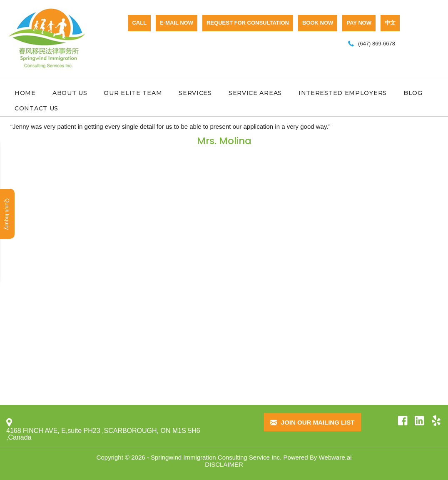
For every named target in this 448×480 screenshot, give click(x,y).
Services (195, 93)
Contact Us (36, 108)
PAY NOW (359, 23)
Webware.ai (335, 457)
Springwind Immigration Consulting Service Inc (215, 457)
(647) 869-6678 (377, 44)
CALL (139, 23)
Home (25, 93)
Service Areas (255, 93)
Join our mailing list (312, 423)
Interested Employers (343, 93)
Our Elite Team (133, 93)
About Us (70, 93)
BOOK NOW (318, 23)
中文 (390, 23)
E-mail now (177, 23)
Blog (413, 93)
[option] (224, 136)
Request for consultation (248, 23)
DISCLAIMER (224, 464)
